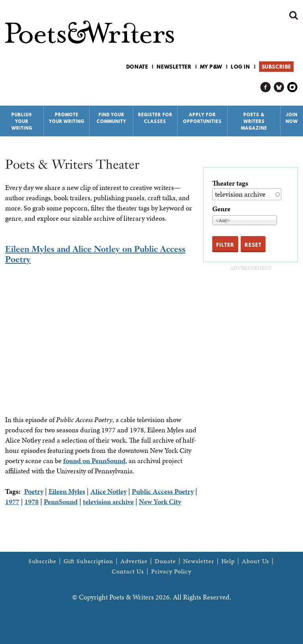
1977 (12, 502)
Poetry (34, 491)
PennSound (61, 502)
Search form (294, 15)
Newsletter (174, 67)
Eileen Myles (67, 491)
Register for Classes (155, 118)
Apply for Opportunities (202, 118)
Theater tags (230, 183)
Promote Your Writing (67, 118)
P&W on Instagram (293, 87)
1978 (32, 502)
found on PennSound (94, 461)
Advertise (134, 561)
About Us (255, 561)
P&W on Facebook (266, 87)
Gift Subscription (88, 561)
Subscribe (276, 67)
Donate (137, 67)
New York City (160, 502)
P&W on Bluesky (279, 87)
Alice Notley (108, 491)
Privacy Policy (171, 571)
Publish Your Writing (22, 121)
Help (228, 561)
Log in (240, 67)
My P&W (211, 67)
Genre (221, 209)
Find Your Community (111, 118)
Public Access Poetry (163, 491)
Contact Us (128, 571)
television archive (108, 502)
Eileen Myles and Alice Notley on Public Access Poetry (95, 254)
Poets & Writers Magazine (254, 121)
